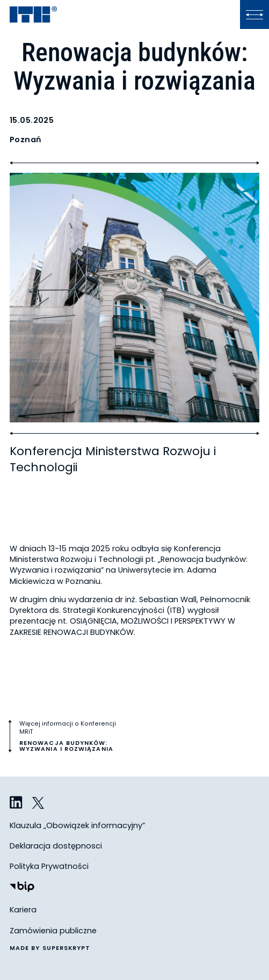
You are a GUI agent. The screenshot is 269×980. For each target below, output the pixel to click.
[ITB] (33, 15)
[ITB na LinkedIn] (16, 803)
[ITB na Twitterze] (39, 803)
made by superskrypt (50, 949)
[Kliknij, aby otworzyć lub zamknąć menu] (255, 14)
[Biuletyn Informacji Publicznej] (22, 888)
